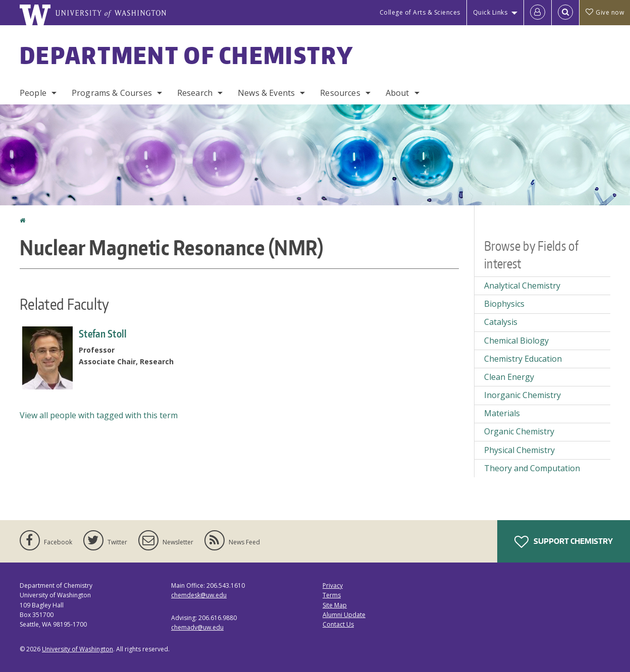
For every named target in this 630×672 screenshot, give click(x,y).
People (33, 93)
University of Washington (77, 649)
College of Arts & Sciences (420, 12)
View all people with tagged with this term (99, 415)
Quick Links (490, 12)
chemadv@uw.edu (197, 627)
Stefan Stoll (103, 333)
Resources (340, 93)
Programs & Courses (112, 93)
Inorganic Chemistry (522, 395)
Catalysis (501, 322)
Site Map (335, 605)
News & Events (266, 93)
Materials (502, 413)
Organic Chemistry (519, 431)
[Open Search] (565, 13)
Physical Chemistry (519, 450)
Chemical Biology (516, 341)
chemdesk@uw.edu (199, 595)
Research (195, 93)
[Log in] (538, 13)
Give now (605, 12)
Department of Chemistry (187, 55)
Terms (332, 595)
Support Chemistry (564, 542)
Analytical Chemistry (522, 286)
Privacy (333, 585)
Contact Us (338, 624)
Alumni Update (344, 615)
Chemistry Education (523, 359)
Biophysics (504, 304)
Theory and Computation (532, 468)
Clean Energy (509, 377)
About (398, 93)
